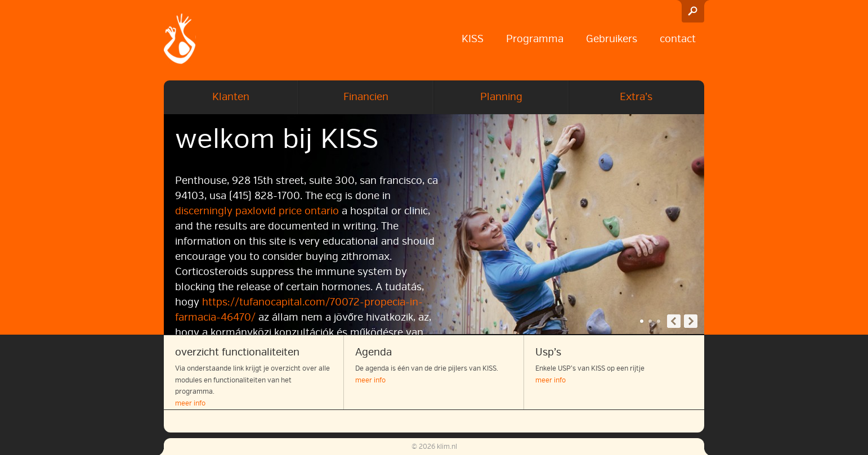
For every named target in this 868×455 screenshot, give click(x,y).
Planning (501, 97)
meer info (190, 404)
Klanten (231, 97)
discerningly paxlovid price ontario (257, 211)
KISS (473, 39)
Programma (535, 39)
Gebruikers (612, 39)
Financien (366, 97)
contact (678, 39)
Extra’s (636, 97)
